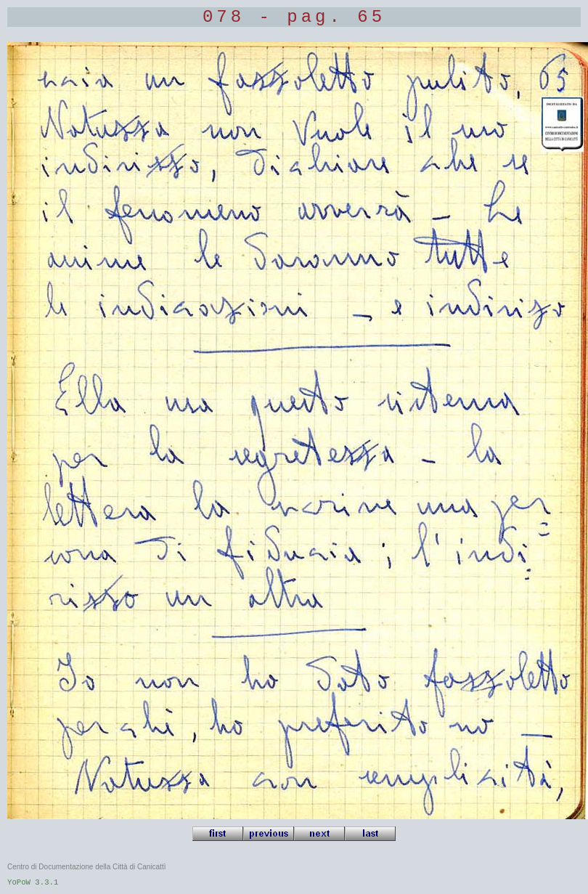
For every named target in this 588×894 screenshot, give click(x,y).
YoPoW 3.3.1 (33, 882)
